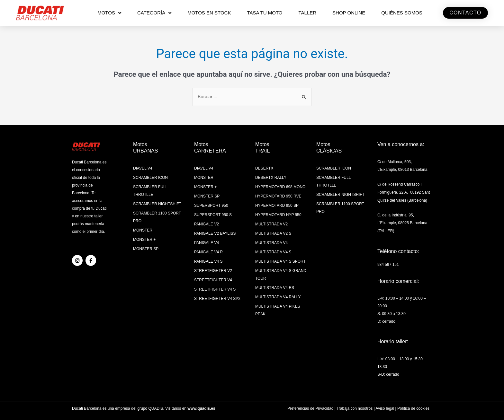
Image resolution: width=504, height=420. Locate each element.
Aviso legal (385, 406)
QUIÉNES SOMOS (402, 13)
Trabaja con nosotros (355, 406)
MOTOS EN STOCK (209, 13)
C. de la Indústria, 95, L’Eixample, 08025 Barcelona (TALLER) (402, 222)
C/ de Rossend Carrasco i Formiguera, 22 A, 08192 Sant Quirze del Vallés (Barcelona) (404, 192)
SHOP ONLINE (349, 13)
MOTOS (109, 13)
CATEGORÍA (154, 13)
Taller (307, 13)
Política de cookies (413, 406)
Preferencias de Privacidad (310, 406)
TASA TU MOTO (265, 13)
